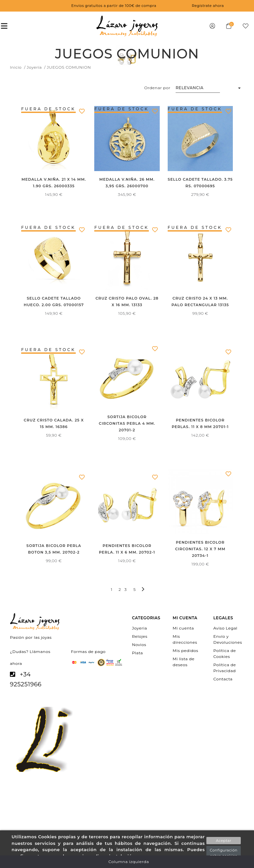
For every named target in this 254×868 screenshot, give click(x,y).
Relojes (140, 636)
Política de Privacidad (225, 668)
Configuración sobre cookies (224, 853)
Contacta (223, 679)
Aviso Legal (225, 628)
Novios (139, 645)
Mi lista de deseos (184, 662)
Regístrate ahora (208, 6)
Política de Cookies (225, 653)
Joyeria (139, 628)
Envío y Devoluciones (228, 639)
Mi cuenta (183, 628)
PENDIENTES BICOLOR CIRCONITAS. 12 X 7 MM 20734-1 (200, 549)
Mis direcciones (185, 639)
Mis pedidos (185, 651)
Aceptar (224, 841)
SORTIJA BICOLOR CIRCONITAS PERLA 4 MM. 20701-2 (127, 423)
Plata (137, 653)
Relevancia (190, 88)
